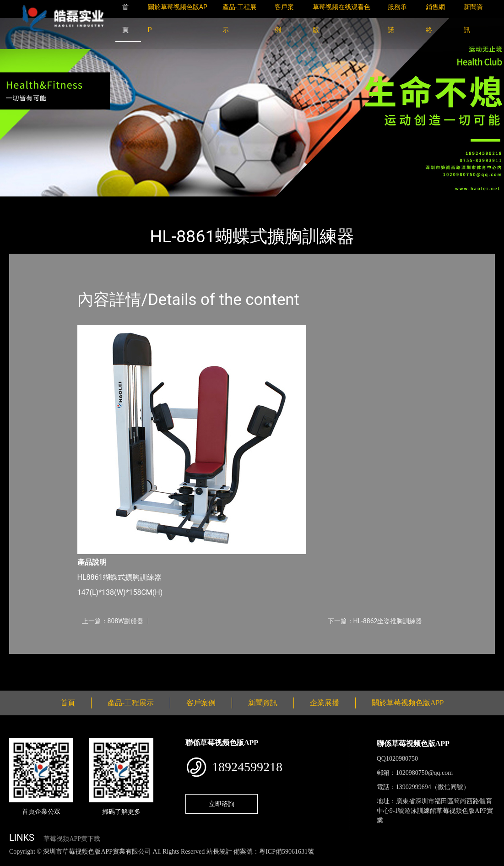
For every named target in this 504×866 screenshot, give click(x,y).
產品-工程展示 (64, 203)
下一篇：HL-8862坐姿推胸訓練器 (375, 621)
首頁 (25, 203)
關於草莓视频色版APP (408, 703)
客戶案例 (201, 703)
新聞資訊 (263, 703)
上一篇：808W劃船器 (113, 621)
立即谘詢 (222, 804)
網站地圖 (14, 861)
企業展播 (325, 703)
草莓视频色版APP (123, 203)
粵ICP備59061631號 (287, 852)
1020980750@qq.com (425, 773)
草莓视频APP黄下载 (72, 839)
